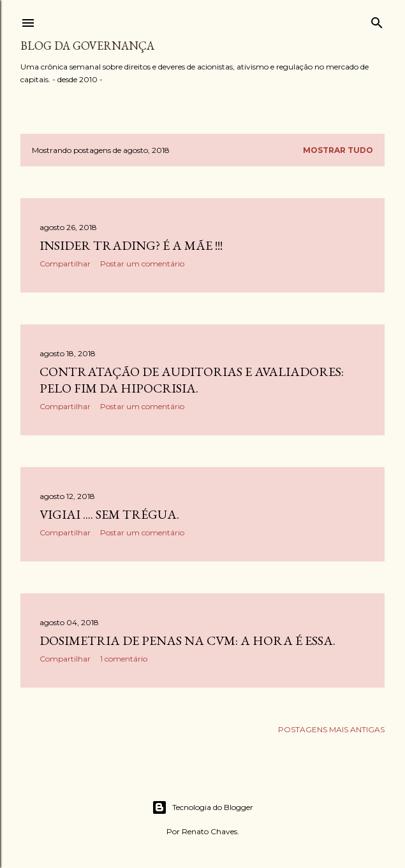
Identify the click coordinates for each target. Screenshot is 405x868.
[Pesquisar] (377, 20)
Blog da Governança (87, 46)
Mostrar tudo (338, 150)
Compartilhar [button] (65, 264)
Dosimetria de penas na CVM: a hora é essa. (188, 640)
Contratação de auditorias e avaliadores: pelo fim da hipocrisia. (192, 380)
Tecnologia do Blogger (202, 807)
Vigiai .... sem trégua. (109, 514)
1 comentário (124, 659)
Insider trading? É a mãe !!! (131, 245)
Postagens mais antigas (331, 729)
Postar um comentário (142, 264)
